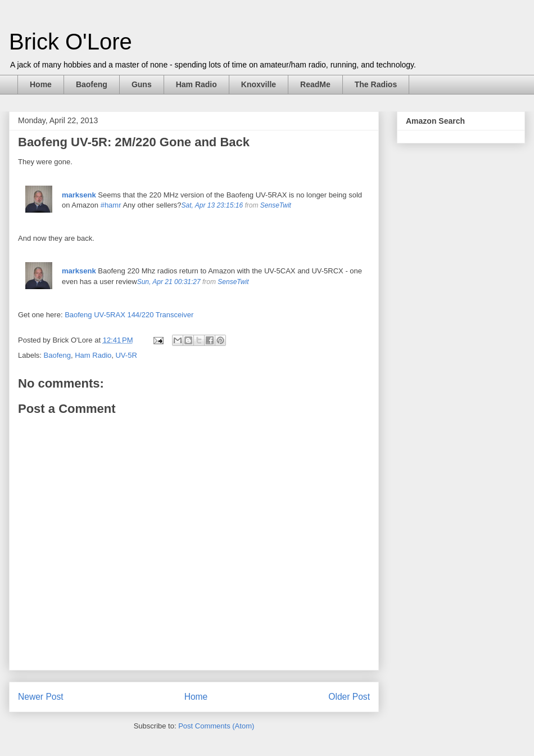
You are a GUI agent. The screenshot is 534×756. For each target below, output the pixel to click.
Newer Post (41, 697)
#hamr (111, 205)
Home (41, 84)
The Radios (376, 84)
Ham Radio (196, 84)
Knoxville (259, 84)
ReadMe (315, 84)
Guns (142, 84)
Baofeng (92, 84)
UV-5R (126, 355)
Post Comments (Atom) (216, 726)
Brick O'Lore (71, 42)
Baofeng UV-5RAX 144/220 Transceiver (129, 315)
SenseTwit (276, 205)
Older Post (349, 697)
